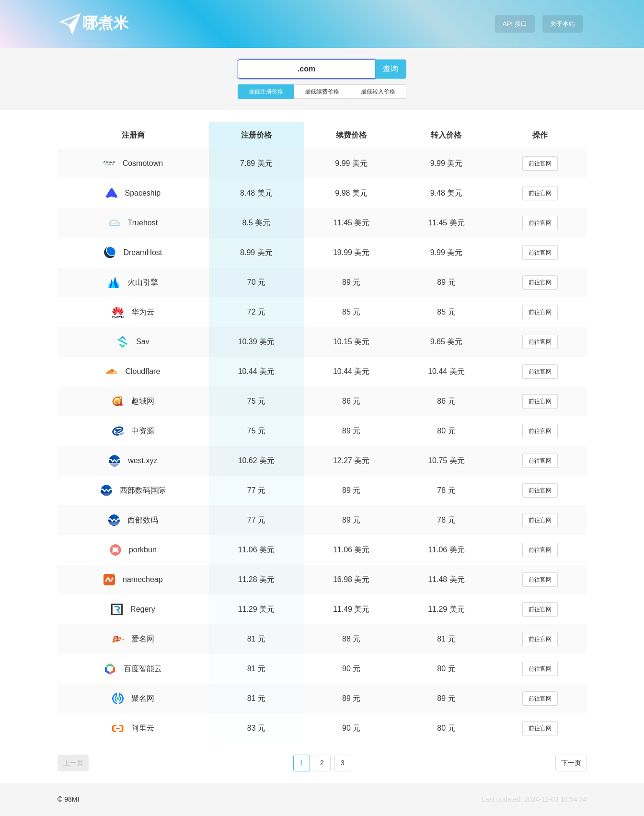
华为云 (133, 312)
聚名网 (133, 698)
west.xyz (133, 460)
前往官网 (540, 163)
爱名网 (133, 639)
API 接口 (515, 24)
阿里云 (133, 728)
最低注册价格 (266, 92)
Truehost (133, 223)
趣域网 (133, 401)
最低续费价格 (322, 92)
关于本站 (563, 24)
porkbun (133, 550)
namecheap (133, 579)
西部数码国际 (133, 490)
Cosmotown (133, 163)
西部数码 (133, 520)
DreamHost (133, 252)
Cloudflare (133, 371)
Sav (133, 342)
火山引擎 (133, 282)
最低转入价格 (378, 92)
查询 (391, 69)
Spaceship (133, 193)
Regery (133, 609)
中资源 (133, 431)
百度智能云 (133, 669)
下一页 (571, 763)
